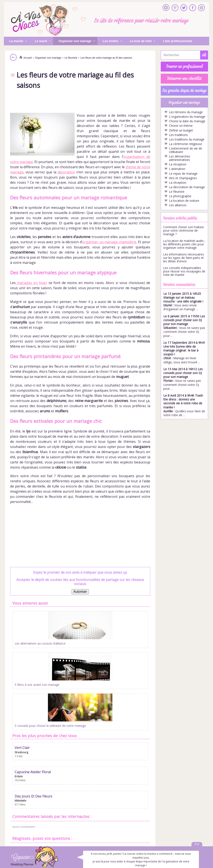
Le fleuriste (177, 192)
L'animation (177, 169)
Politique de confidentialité (107, 826)
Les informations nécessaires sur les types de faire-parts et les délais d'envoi (184, 258)
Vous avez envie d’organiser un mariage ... (183, 301)
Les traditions (178, 135)
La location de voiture (184, 201)
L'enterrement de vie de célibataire (185, 150)
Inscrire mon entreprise (107, 816)
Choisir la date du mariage (187, 121)
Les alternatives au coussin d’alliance (33, 646)
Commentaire (96, 765)
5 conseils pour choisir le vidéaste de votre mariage (126, 646)
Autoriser (80, 592)
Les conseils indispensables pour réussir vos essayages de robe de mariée (184, 271)
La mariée (15, 41)
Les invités (110, 41)
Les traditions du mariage (187, 139)
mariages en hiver (31, 283)
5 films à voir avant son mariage (77, 644)
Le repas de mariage (183, 174)
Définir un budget (181, 130)
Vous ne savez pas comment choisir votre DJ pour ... (184, 326)
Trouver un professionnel (185, 67)
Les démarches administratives (180, 158)
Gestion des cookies (106, 831)
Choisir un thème (181, 126)
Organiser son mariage (74, 41)
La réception (178, 164)
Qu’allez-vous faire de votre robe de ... (184, 405)
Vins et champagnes (183, 178)
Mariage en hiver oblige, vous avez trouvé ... (184, 352)
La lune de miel (140, 41)
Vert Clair (22, 670)
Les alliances (178, 205)
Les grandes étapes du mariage (185, 91)
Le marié (40, 41)
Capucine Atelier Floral (79, 670)
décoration (66, 172)
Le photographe (180, 196)
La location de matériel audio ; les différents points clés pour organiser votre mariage (184, 244)
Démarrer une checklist (184, 79)
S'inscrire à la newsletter (106, 811)
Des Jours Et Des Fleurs (127, 670)
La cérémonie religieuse (185, 144)
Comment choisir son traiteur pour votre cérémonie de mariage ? (184, 231)
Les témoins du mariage (186, 112)
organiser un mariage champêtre (109, 242)
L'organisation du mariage (187, 117)
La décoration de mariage (187, 187)
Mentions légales (106, 821)
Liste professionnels (178, 41)
